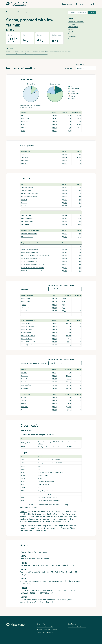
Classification (72, 36)
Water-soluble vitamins (28, 320)
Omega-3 (24, 200)
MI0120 (54, 373)
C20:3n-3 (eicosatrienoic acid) (30, 252)
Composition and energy (76, 22)
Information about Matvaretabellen (47, 629)
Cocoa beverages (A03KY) (41, 435)
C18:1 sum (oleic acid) (27, 237)
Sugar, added (25, 161)
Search (92, 13)
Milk (19, 12)
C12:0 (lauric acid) (26, 215)
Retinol (24, 305)
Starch (23, 154)
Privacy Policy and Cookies (45, 632)
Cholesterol (25, 206)
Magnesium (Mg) (26, 385)
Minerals (71, 32)
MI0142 (54, 131)
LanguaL (24, 526)
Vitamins (71, 29)
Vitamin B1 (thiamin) (27, 323)
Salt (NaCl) (24, 373)
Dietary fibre (25, 121)
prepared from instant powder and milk (44, 51)
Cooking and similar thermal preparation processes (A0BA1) (55, 447)
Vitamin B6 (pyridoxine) (28, 336)
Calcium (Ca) (25, 376)
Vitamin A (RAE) (26, 298)
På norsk (91, 4)
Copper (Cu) (25, 407)
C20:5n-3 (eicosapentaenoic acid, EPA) (32, 265)
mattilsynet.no (41, 635)
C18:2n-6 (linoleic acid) (28, 246)
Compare (69, 68)
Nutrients (80, 4)
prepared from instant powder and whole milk (19, 51)
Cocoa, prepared (27, 12)
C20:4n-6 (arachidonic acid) (29, 261)
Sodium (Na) (25, 379)
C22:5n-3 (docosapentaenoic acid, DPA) (33, 268)
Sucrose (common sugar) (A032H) (48, 442)
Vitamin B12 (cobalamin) (28, 342)
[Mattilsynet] (16, 625)
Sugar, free (24, 164)
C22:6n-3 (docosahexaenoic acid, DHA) (33, 271)
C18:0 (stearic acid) (27, 224)
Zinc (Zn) (24, 400)
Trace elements (73, 34)
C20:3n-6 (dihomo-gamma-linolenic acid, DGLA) (35, 255)
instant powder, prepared (40, 54)
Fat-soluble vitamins (27, 295)
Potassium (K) (25, 382)
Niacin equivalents (26, 333)
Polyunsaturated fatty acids (29, 197)
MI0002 (55, 115)
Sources (70, 39)
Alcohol (23, 128)
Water (23, 131)
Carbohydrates (73, 27)
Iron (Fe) (24, 397)
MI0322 (54, 302)
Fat (22, 115)
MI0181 (54, 118)
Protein (23, 124)
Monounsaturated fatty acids (30, 193)
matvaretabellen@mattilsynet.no (77, 627)
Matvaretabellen (19, 5)
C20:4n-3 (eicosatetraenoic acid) (31, 258)
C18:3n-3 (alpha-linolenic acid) (30, 249)
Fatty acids (71, 24)
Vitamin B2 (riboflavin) (27, 326)
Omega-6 (24, 203)
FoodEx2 (24, 511)
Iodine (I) (24, 410)
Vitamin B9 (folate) (27, 339)
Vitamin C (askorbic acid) (28, 345)
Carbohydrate (25, 118)
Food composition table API (45, 627)
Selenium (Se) (25, 404)
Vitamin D (24, 311)
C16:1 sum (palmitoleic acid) (29, 234)
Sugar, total (24, 157)
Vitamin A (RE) (25, 302)
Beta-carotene (27, 308)
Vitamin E (24, 314)
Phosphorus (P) (26, 388)
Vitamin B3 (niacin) (26, 329)
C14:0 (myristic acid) (27, 218)
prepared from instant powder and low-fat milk (19, 54)
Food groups (67, 4)
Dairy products (10, 12)
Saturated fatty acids (27, 187)
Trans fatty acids (26, 190)
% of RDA (78, 295)
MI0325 (54, 298)
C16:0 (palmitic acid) (27, 221)
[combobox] (77, 13)
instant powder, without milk (63, 51)
